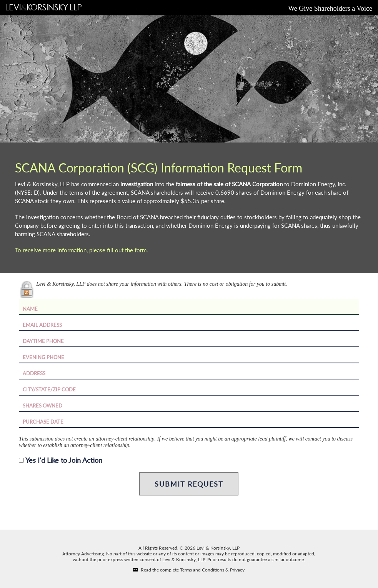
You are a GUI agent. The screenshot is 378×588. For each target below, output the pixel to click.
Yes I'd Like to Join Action (64, 460)
